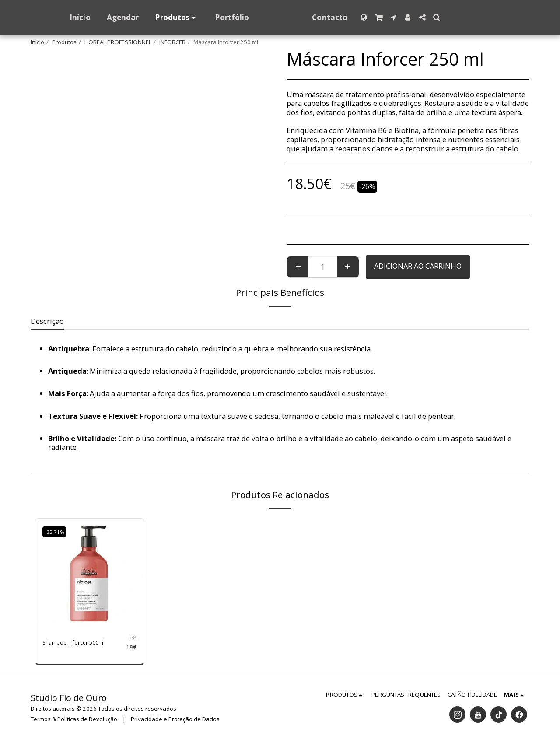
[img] (90, 573)
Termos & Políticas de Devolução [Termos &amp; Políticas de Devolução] (74, 723)
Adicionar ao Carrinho (418, 266)
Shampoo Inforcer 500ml (73, 645)
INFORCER (172, 42)
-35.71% (57, 531)
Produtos (64, 42)
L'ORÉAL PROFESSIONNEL (118, 42)
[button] (396, 17)
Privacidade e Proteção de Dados (175, 723)
